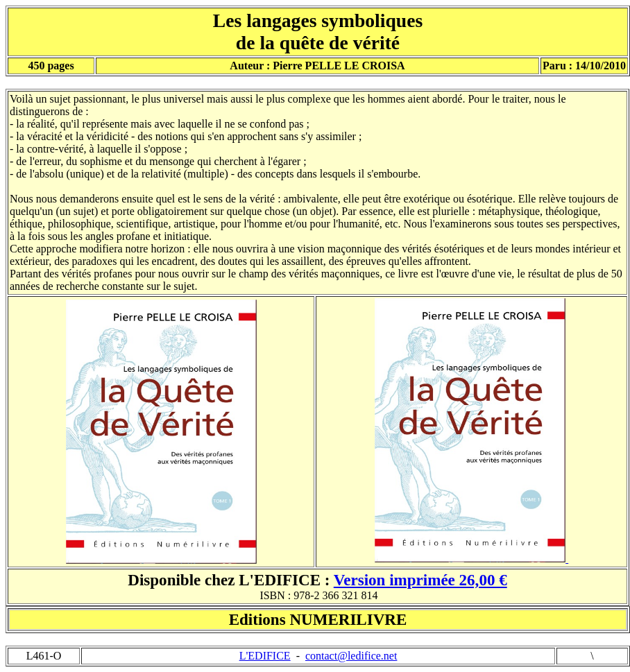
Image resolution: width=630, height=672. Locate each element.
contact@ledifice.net (351, 656)
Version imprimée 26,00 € (420, 580)
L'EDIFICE (265, 656)
